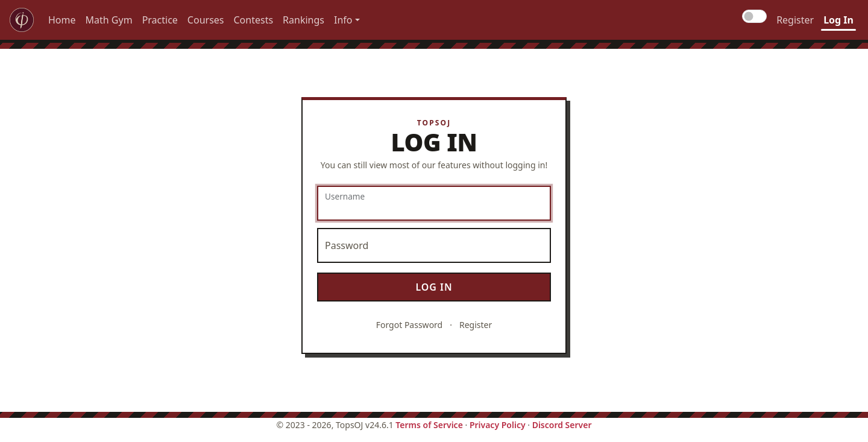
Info (343, 20)
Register (795, 20)
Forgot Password (409, 325)
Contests (254, 20)
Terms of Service (429, 425)
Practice (160, 20)
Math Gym (109, 20)
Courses (206, 20)
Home (62, 20)
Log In (838, 20)
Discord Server (562, 425)
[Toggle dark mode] (755, 16)
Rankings (303, 20)
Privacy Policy (498, 425)
